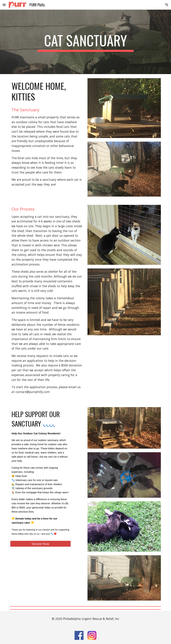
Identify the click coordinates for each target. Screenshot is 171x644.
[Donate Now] (40, 544)
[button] (4, 5)
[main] (86, 42)
